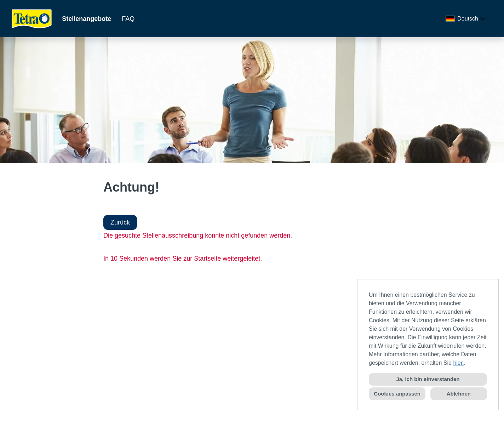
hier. (458, 363)
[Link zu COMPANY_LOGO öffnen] (32, 19)
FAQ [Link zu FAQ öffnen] (128, 19)
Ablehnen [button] (459, 394)
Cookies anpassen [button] (397, 394)
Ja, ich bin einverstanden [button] (428, 379)
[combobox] (467, 19)
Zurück (120, 222)
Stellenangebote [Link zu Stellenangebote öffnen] (87, 19)
